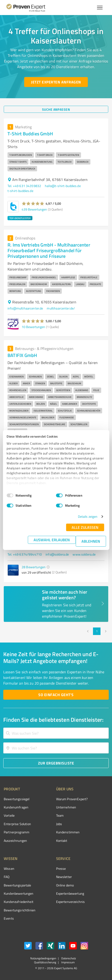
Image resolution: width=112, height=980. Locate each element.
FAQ (7, 877)
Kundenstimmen (68, 832)
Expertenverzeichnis (71, 902)
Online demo (65, 885)
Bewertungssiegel (17, 799)
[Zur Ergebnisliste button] (56, 763)
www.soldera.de (84, 554)
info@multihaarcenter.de (25, 308)
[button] (33, 204)
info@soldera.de (57, 554)
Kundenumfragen (16, 807)
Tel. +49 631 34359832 (24, 186)
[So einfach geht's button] (56, 695)
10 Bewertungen (33, 327)
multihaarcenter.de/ (61, 308)
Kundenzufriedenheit (19, 902)
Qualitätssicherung (45, 962)
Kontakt (62, 841)
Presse (61, 868)
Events (9, 918)
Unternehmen (66, 807)
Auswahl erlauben (52, 540)
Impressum (68, 962)
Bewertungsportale (17, 885)
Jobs (59, 824)
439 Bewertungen (34, 209)
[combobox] (56, 733)
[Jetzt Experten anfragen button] (56, 82)
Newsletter (64, 877)
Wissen (9, 868)
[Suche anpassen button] (56, 109)
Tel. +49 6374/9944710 (25, 554)
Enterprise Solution (17, 824)
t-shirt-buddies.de (20, 191)
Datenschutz (68, 958)
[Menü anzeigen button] (100, 8)
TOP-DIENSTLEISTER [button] (20, 218)
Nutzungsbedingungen (43, 958)
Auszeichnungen (15, 841)
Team (60, 815)
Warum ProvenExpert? (72, 799)
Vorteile (9, 815)
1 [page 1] (97, 631)
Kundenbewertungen (19, 893)
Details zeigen (88, 516)
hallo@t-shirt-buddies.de (63, 186)
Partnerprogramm (17, 832)
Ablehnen (91, 541)
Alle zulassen (85, 527)
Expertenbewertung (70, 893)
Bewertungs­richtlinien (20, 910)
